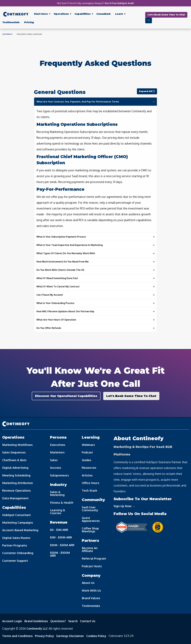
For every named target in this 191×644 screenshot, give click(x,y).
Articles (87, 475)
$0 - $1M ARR (59, 530)
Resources (89, 468)
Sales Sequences (14, 452)
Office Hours (91, 483)
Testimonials (11, 22)
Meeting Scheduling (16, 475)
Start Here (41, 14)
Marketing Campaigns (18, 522)
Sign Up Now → (124, 506)
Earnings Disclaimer (70, 636)
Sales (54, 460)
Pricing (29, 22)
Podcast (87, 452)
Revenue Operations (16, 490)
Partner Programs (15, 545)
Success (56, 468)
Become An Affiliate (90, 549)
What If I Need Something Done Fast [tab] (57, 278)
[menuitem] (16, 15)
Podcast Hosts (92, 566)
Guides (87, 460)
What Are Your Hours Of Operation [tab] (56, 320)
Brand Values (91, 598)
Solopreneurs (59, 475)
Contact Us (88, 621)
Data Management (15, 498)
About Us (88, 583)
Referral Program (94, 558)
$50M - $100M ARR (60, 554)
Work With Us (91, 590)
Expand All (147, 91)
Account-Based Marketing (20, 530)
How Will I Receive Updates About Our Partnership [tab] (65, 311)
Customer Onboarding (18, 553)
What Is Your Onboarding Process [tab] (55, 303)
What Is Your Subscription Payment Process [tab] (61, 237)
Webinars (88, 445)
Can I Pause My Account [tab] (50, 295)
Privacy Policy (44, 636)
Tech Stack (89, 490)
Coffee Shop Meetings (90, 530)
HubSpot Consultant (16, 515)
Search (73, 621)
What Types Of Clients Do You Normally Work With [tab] (66, 253)
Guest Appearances (91, 519)
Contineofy (7, 34)
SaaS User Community (90, 509)
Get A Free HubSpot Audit (119, 3)
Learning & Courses (58, 512)
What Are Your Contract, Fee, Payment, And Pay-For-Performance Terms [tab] (78, 102)
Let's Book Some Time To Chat (166, 15)
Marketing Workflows (17, 445)
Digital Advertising (15, 468)
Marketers (57, 452)
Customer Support (15, 561)
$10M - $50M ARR (62, 545)
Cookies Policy (96, 636)
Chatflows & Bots (14, 460)
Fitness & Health (62, 503)
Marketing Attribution (18, 483)
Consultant (103, 14)
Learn (119, 14)
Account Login (12, 621)
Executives (58, 445)
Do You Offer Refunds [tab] (49, 328)
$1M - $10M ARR (61, 537)
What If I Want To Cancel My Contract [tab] (58, 286)
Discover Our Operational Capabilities (66, 396)
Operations (61, 14)
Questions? (58, 621)
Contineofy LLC (37, 628)
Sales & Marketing (57, 493)
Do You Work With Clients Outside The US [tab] (60, 270)
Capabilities (83, 14)
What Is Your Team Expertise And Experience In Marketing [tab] (70, 245)
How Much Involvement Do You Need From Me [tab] (63, 262)
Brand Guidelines (36, 621)
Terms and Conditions (17, 636)
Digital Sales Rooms (16, 538)
